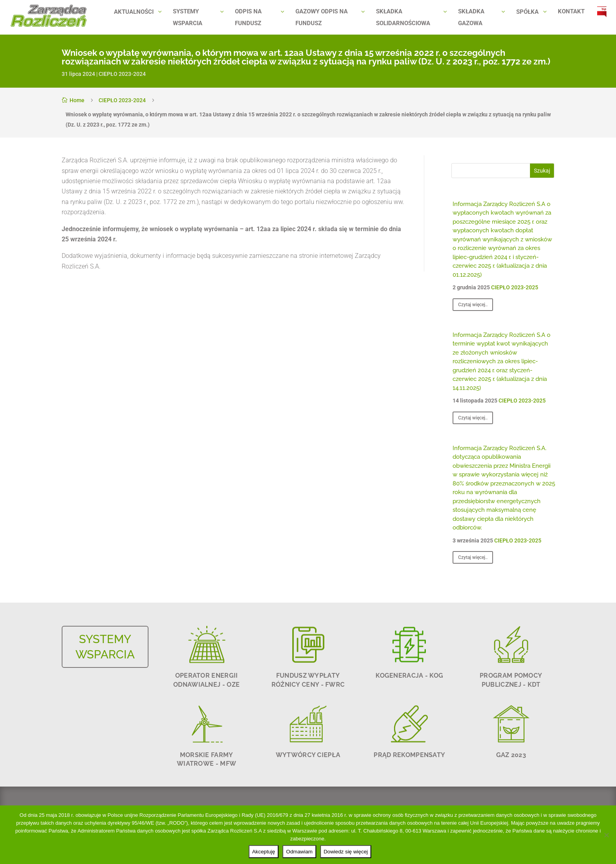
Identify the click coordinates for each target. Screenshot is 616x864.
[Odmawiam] (606, 835)
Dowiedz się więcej (346, 852)
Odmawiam (299, 852)
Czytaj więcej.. (473, 305)
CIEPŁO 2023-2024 (122, 74)
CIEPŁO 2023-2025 (515, 287)
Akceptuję (264, 852)
